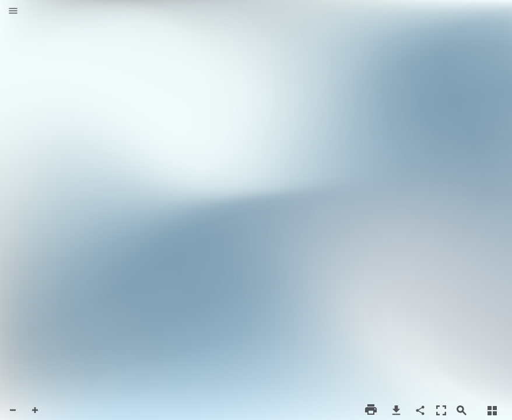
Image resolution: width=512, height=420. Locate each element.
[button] (13, 12)
